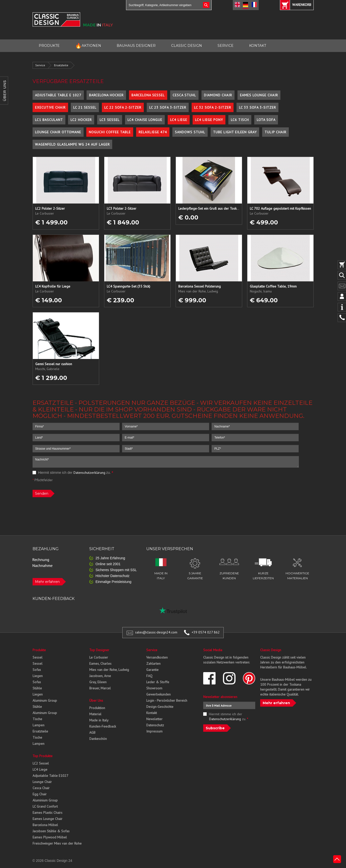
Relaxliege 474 (153, 132)
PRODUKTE (49, 46)
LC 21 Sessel (85, 107)
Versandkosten (157, 657)
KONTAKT (258, 46)
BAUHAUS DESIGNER (136, 46)
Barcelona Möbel (45, 825)
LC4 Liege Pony (209, 120)
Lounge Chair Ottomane (58, 132)
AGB (92, 732)
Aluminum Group (45, 700)
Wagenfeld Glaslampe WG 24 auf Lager (72, 144)
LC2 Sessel (41, 763)
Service (40, 65)
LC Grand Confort (45, 806)
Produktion (97, 708)
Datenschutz (155, 725)
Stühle (37, 688)
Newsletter (154, 719)
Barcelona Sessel (148, 95)
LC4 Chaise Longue (145, 120)
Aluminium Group (45, 800)
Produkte (39, 650)
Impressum (154, 731)
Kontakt (152, 713)
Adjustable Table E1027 (50, 776)
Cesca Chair (41, 788)
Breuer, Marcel (100, 688)
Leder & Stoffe (158, 682)
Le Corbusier (99, 657)
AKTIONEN (88, 46)
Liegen (38, 676)
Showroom (154, 688)
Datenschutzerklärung (89, 473)
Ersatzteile (61, 65)
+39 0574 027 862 (206, 632)
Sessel (37, 657)
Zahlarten (153, 664)
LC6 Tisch (240, 120)
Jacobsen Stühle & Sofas (51, 831)
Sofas (37, 670)
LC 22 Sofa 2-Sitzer (123, 107)
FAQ (149, 676)
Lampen (38, 725)
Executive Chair (50, 107)
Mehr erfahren (47, 582)
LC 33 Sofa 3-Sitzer (257, 107)
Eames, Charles (100, 664)
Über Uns (96, 700)
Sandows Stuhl (190, 132)
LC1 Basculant (49, 120)
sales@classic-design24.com (156, 632)
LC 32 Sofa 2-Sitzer (213, 107)
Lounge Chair (42, 782)
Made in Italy (99, 720)
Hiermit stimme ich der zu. (73, 473)
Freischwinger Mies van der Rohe (57, 843)
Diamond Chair (218, 95)
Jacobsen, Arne (100, 676)
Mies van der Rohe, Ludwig (109, 670)
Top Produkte (43, 756)
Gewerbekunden (158, 694)
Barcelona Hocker (106, 95)
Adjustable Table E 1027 (58, 95)
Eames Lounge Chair (259, 95)
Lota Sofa (266, 120)
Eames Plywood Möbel (50, 837)
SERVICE (226, 46)
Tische (37, 719)
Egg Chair (40, 794)
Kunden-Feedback (103, 726)
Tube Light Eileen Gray (235, 132)
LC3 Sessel (110, 120)
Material (95, 714)
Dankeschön (98, 739)
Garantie (152, 670)
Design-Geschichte (160, 707)
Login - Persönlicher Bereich (167, 700)
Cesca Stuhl (184, 95)
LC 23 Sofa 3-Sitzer (168, 107)
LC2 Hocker (81, 120)
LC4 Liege (179, 120)
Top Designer (99, 650)
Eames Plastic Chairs (47, 813)
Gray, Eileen (98, 682)
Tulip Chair (275, 132)
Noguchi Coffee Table (110, 132)
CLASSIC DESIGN (187, 46)
